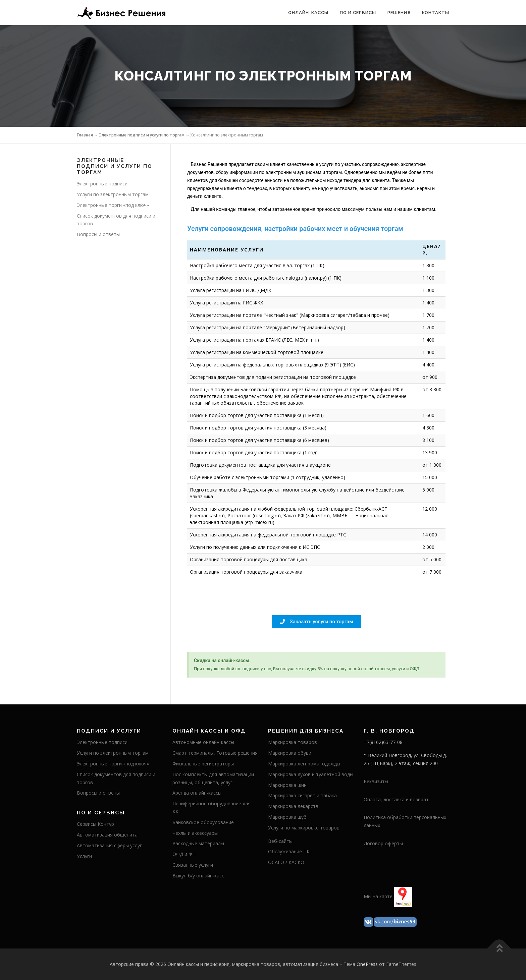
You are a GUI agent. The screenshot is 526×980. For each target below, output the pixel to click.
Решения (399, 13)
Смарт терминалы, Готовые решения (215, 753)
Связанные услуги (193, 865)
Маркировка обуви (290, 753)
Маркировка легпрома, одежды (304, 764)
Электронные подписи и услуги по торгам (142, 135)
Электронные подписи (102, 184)
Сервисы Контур (95, 824)
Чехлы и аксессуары (195, 833)
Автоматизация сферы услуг (109, 845)
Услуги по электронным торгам (113, 194)
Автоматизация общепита (107, 835)
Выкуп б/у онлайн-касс (198, 876)
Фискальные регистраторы (203, 764)
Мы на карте (378, 896)
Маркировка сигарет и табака (302, 795)
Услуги (84, 856)
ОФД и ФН (184, 854)
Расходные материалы (198, 843)
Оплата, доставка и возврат (396, 799)
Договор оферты (383, 843)
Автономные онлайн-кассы (203, 742)
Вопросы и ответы (98, 234)
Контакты (436, 13)
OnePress (367, 964)
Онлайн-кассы (308, 13)
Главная (85, 135)
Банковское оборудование (203, 822)
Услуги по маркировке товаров (304, 828)
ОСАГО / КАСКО (286, 862)
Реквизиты (376, 781)
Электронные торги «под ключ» (113, 205)
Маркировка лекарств (293, 806)
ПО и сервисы (358, 13)
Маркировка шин (287, 785)
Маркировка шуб (287, 817)
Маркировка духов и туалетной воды (311, 774)
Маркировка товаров (293, 742)
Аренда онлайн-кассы (197, 793)
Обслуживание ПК (289, 851)
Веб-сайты (280, 841)
